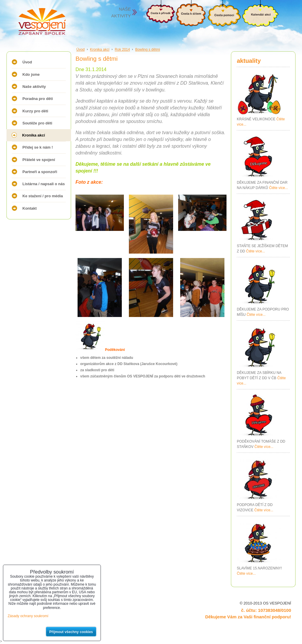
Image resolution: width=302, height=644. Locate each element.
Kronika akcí (33, 135)
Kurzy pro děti (35, 111)
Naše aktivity (34, 87)
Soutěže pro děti (37, 123)
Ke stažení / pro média (43, 196)
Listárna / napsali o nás (44, 184)
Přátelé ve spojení (39, 160)
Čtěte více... (278, 188)
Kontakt (29, 208)
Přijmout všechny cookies (71, 632)
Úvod (27, 62)
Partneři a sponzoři (40, 172)
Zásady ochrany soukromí (28, 616)
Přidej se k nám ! (38, 147)
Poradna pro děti (38, 99)
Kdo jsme (31, 74)
